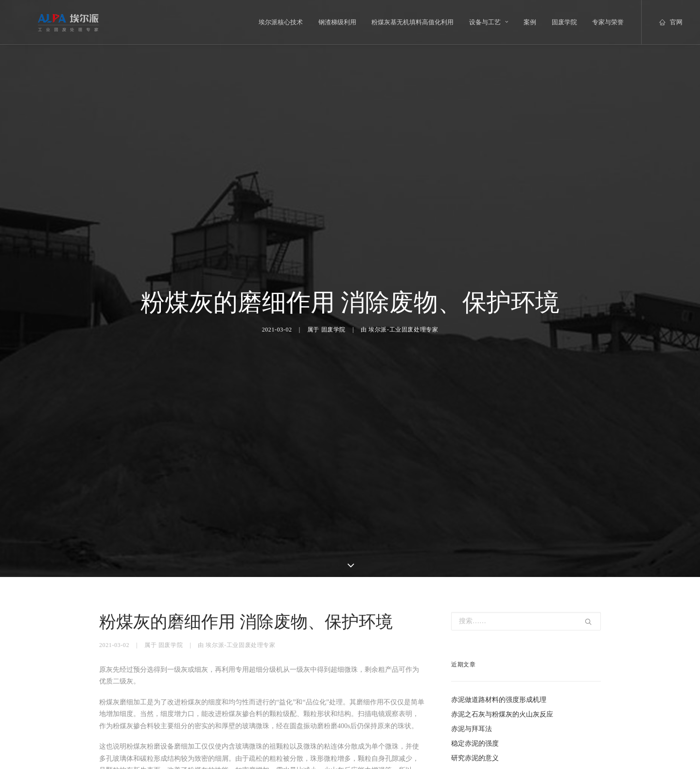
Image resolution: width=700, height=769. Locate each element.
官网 (676, 22)
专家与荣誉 (608, 22)
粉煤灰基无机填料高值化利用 (412, 22)
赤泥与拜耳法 (472, 689)
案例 (530, 22)
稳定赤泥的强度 (475, 704)
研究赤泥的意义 (475, 718)
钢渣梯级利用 (337, 22)
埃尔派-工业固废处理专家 (403, 310)
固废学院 (564, 22)
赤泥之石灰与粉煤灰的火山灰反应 (502, 674)
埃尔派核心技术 (281, 22)
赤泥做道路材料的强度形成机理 (499, 660)
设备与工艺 (489, 22)
